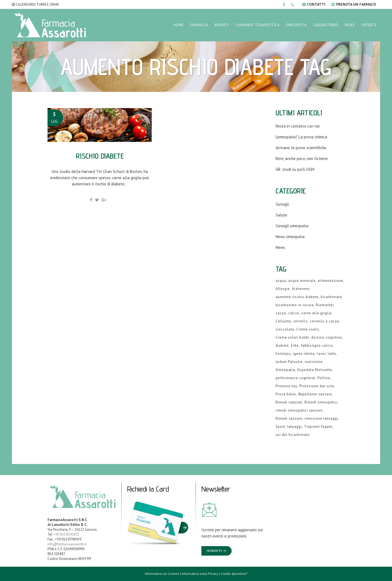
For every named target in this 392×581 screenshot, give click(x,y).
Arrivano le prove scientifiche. (301, 148)
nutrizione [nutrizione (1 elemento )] (314, 362)
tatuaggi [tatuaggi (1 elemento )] (295, 427)
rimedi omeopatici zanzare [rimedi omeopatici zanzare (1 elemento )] (299, 410)
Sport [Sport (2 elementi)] (280, 427)
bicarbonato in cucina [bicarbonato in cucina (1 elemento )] (295, 305)
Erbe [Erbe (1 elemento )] (295, 345)
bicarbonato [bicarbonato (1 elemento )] (331, 297)
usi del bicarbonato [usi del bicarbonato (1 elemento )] (293, 435)
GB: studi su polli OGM (295, 169)
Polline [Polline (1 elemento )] (324, 378)
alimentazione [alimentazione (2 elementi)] (330, 281)
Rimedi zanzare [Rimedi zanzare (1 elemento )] (289, 418)
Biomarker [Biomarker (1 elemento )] (325, 305)
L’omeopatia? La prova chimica (301, 137)
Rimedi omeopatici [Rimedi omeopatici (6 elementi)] (321, 402)
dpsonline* (240, 574)
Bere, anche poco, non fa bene (302, 158)
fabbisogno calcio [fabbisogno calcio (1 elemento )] (317, 345)
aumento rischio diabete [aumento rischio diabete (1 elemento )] (297, 297)
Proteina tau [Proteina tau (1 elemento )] (286, 386)
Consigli (282, 204)
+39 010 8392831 (66, 534)
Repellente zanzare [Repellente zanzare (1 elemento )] (315, 394)
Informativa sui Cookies (162, 574)
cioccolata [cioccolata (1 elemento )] (285, 329)
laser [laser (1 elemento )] (321, 354)
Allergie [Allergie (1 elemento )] (283, 289)
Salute (281, 215)
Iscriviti (214, 551)
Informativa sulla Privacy (200, 574)
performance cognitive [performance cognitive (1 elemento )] (295, 378)
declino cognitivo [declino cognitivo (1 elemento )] (327, 337)
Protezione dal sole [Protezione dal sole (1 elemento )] (317, 386)
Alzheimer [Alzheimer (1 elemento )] (301, 289)
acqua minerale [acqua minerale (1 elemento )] (302, 281)
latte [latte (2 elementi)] (332, 354)
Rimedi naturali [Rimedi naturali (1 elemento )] (289, 402)
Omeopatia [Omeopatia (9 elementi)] (285, 370)
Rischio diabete (100, 156)
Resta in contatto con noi (298, 126)
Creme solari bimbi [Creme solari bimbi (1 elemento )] (292, 337)
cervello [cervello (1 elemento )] (300, 321)
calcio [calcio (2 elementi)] (294, 313)
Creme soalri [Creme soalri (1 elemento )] (308, 329)
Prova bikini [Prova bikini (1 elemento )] (286, 394)
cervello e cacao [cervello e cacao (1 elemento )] (325, 321)
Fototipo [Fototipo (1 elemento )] (283, 354)
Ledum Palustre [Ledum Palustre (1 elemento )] (289, 362)
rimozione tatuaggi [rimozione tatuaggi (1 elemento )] (321, 418)
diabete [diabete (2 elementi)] (282, 345)
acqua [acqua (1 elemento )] (281, 281)
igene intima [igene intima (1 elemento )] (304, 354)
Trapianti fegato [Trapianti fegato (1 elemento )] (318, 427)
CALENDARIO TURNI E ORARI (35, 4)
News (280, 247)
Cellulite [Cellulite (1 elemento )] (283, 321)
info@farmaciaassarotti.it (67, 544)
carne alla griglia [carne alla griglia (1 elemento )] (316, 313)
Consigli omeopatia (292, 226)
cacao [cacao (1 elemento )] (281, 313)
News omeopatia (290, 237)
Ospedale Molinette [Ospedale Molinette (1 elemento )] (315, 370)
